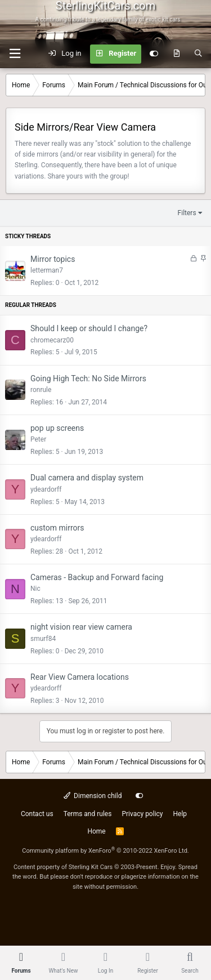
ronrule (41, 390)
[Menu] (15, 54)
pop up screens (57, 428)
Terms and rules (88, 814)
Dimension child (93, 796)
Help (180, 814)
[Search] (198, 54)
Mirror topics (53, 259)
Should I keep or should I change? (89, 328)
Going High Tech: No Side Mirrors (88, 378)
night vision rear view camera (81, 627)
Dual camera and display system (87, 478)
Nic (35, 589)
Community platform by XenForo (105, 851)
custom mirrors (57, 528)
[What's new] (176, 54)
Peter (38, 439)
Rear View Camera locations (80, 677)
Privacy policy (142, 814)
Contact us (37, 814)
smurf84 (43, 639)
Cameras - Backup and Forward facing (97, 577)
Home (96, 831)
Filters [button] (187, 213)
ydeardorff (46, 489)
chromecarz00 (52, 340)
